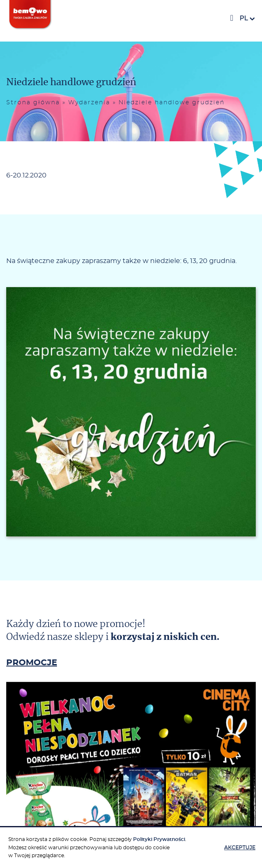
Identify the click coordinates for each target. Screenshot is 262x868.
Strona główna (33, 103)
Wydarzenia (89, 103)
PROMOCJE (32, 663)
